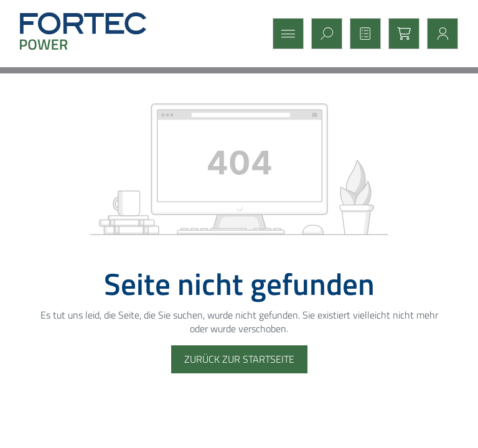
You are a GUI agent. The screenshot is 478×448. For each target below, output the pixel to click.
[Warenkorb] (400, 34)
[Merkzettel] (362, 34)
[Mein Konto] (439, 34)
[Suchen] (323, 34)
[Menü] (284, 34)
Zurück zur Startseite (239, 359)
